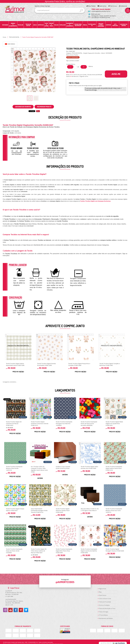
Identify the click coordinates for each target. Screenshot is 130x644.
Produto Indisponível (18, 347)
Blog (100, 592)
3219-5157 (96, 14)
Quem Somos (103, 595)
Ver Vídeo (10, 44)
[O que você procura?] (81, 10)
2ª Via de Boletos (103, 615)
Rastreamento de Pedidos (106, 618)
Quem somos (103, 6)
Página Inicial (102, 589)
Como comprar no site (105, 599)
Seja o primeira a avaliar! (73, 61)
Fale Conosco (113, 6)
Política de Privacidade (105, 602)
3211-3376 (9, 605)
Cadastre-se (124, 6)
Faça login (47, 6)
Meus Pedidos (92, 6)
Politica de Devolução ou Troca (107, 608)
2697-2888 (9, 596)
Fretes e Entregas (104, 612)
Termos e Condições (104, 605)
